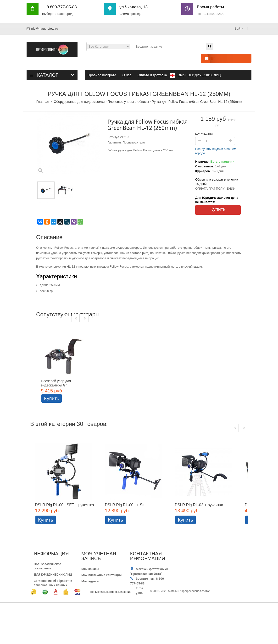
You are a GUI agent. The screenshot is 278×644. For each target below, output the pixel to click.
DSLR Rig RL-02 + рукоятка (199, 516)
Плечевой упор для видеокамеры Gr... (56, 383)
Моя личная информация (100, 599)
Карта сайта (42, 603)
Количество (204, 134)
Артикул (113, 137)
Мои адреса (90, 593)
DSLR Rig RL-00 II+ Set (125, 516)
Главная (43, 102)
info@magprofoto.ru (44, 29)
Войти (239, 29)
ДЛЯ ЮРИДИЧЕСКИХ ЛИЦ (53, 586)
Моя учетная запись (99, 568)
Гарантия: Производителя (126, 142)
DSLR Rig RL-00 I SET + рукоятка (64, 516)
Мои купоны (90, 605)
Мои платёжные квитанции (101, 587)
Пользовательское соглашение (111, 633)
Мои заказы (90, 581)
